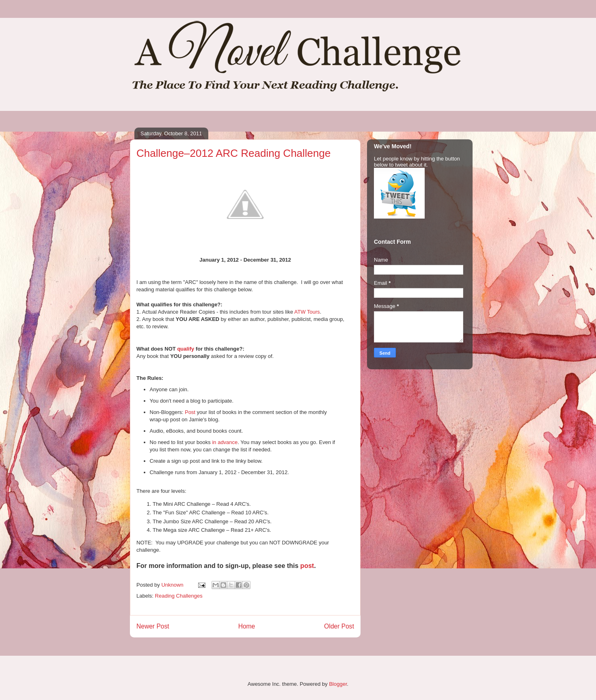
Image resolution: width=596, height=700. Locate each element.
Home (247, 626)
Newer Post (153, 626)
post (307, 566)
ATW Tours (307, 312)
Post (190, 412)
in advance (225, 442)
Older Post (339, 626)
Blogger (338, 684)
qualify (186, 349)
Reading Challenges (179, 596)
